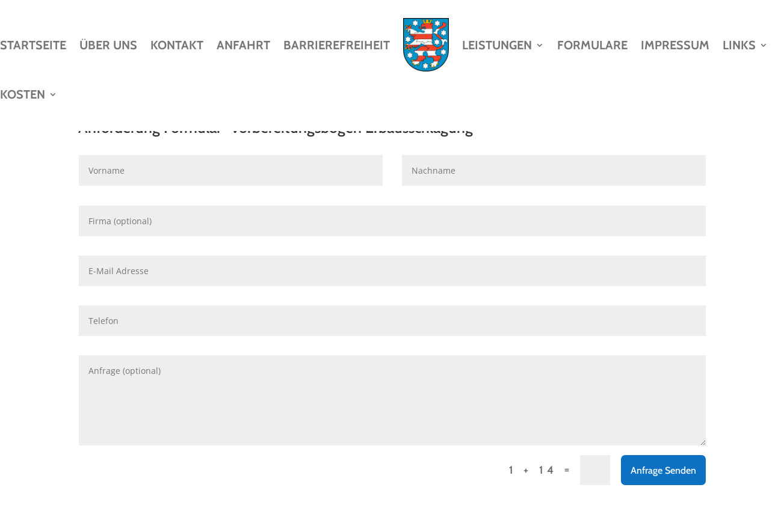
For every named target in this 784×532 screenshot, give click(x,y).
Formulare (592, 45)
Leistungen (497, 45)
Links (739, 45)
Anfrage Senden (663, 470)
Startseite (33, 45)
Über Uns (108, 45)
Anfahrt (243, 45)
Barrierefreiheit (337, 45)
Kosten (23, 94)
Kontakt (177, 45)
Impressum (675, 45)
